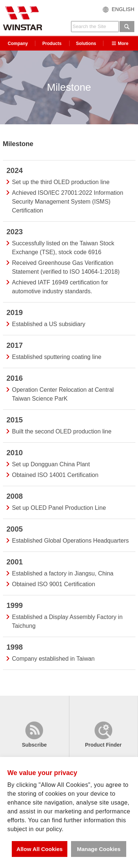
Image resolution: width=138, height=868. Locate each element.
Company (18, 44)
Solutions (86, 44)
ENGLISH (123, 9)
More (120, 44)
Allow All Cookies (40, 849)
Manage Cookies (99, 849)
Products (52, 44)
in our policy (45, 829)
